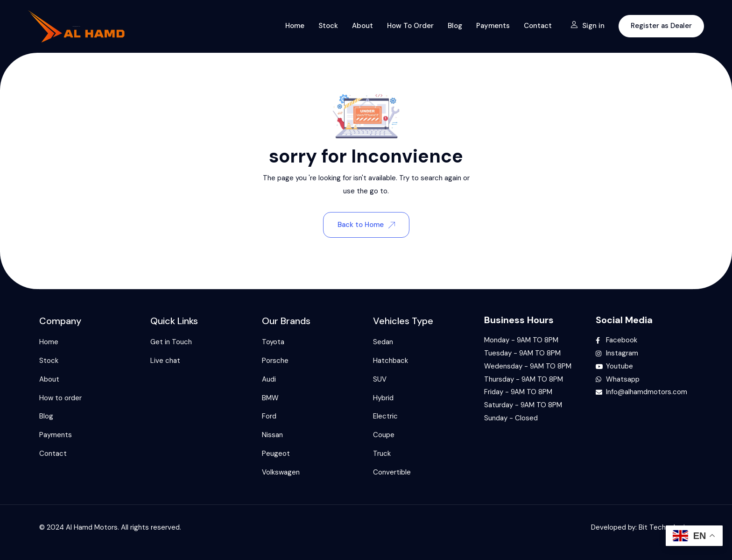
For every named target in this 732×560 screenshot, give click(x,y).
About (362, 26)
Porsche (275, 361)
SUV (380, 379)
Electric (385, 416)
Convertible (392, 472)
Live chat (165, 361)
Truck (382, 454)
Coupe (384, 435)
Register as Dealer (661, 26)
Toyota (273, 342)
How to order (410, 26)
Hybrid (383, 398)
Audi (269, 379)
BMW (270, 398)
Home (295, 26)
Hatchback (391, 361)
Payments (493, 26)
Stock (328, 26)
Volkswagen (281, 472)
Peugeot (276, 454)
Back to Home (366, 225)
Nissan (272, 435)
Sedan (383, 342)
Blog (455, 26)
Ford (269, 416)
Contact (538, 26)
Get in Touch (171, 342)
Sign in (588, 26)
